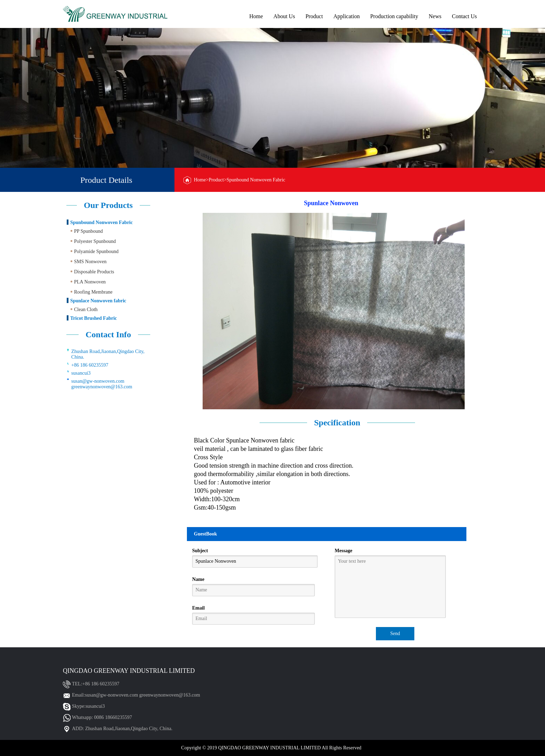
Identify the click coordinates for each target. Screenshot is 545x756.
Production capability (394, 16)
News (435, 16)
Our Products (108, 205)
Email (198, 608)
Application (347, 16)
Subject (200, 551)
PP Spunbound (88, 231)
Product (314, 16)
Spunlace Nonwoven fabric (98, 301)
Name (198, 579)
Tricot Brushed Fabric (94, 318)
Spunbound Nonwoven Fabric (101, 222)
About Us (284, 16)
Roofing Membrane (93, 292)
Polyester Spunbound (95, 241)
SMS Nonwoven (90, 262)
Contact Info (108, 334)
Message (344, 551)
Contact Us (464, 16)
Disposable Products (94, 272)
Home (256, 16)
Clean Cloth (86, 309)
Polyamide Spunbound (96, 251)
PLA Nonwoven (90, 282)
